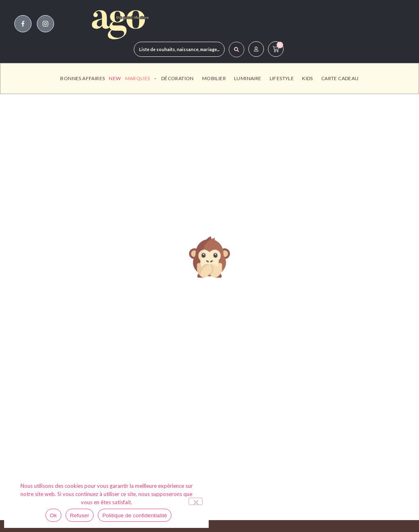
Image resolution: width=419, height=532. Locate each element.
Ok (53, 515)
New (115, 78)
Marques (138, 78)
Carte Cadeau (340, 78)
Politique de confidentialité (135, 515)
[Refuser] (196, 501)
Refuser (80, 515)
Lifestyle (284, 79)
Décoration (180, 79)
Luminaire (250, 79)
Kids (310, 79)
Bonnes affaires (82, 78)
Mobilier (216, 79)
